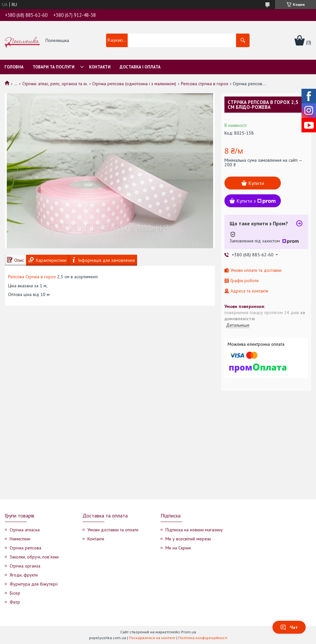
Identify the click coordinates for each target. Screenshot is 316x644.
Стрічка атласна (25, 530)
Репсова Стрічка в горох (32, 277)
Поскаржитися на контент (152, 638)
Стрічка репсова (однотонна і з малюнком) (134, 84)
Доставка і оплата (140, 67)
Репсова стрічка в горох (205, 84)
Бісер (15, 593)
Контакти (100, 67)
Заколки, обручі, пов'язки (34, 557)
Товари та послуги (54, 67)
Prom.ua (189, 632)
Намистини (20, 539)
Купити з (256, 201)
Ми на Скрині (178, 548)
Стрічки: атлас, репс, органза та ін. (55, 84)
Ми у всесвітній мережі (188, 539)
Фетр (15, 602)
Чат (289, 627)
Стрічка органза (25, 566)
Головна (14, 67)
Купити (256, 183)
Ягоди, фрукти (24, 575)
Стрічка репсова (25, 548)
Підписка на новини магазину (194, 530)
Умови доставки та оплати (113, 530)
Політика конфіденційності (203, 638)
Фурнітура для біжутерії (34, 584)
